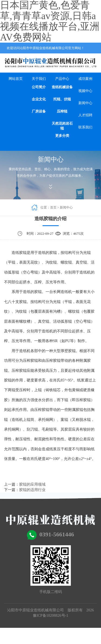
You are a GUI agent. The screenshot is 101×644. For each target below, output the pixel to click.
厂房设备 (39, 111)
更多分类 (62, 136)
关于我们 (39, 79)
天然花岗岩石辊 (62, 126)
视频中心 (85, 91)
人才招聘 (85, 115)
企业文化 (39, 99)
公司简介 (39, 87)
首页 (53, 207)
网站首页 (16, 79)
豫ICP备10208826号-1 (50, 616)
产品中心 (62, 79)
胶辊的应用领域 (32, 484)
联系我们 (85, 127)
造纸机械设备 (62, 87)
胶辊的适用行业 (32, 490)
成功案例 (85, 79)
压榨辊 (62, 111)
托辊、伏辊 (62, 99)
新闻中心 (85, 103)
